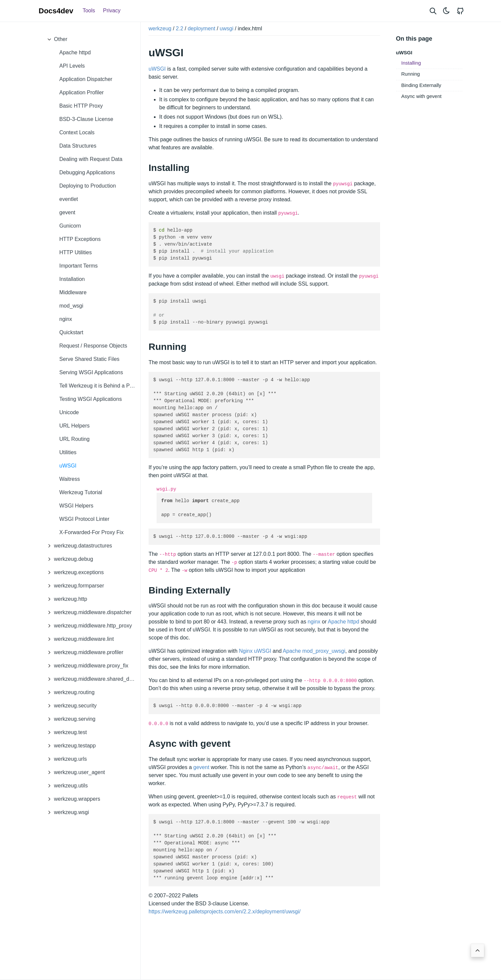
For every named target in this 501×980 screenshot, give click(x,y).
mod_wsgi (71, 306)
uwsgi (227, 28)
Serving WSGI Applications (91, 372)
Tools (89, 10)
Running (411, 74)
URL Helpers (74, 426)
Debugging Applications (87, 172)
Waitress (70, 479)
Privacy (112, 10)
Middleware (73, 292)
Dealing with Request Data (91, 159)
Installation (72, 279)
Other (56, 39)
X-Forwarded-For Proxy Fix (91, 532)
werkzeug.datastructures (78, 546)
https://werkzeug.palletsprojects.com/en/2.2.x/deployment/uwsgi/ (225, 912)
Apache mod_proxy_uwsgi (314, 651)
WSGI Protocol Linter (84, 519)
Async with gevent (422, 96)
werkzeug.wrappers (72, 799)
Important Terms (78, 266)
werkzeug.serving (70, 719)
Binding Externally (421, 85)
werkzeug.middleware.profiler (84, 652)
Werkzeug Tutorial (81, 492)
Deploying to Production (88, 186)
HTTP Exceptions (80, 239)
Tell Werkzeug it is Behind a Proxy (100, 386)
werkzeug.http (66, 599)
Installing (411, 63)
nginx (66, 319)
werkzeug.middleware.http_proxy (88, 626)
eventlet (69, 199)
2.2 (180, 28)
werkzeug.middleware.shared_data (90, 679)
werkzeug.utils (66, 786)
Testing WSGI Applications (91, 399)
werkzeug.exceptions (74, 572)
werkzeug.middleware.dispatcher (88, 612)
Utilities (68, 452)
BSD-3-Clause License (86, 119)
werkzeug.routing (69, 692)
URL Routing (74, 439)
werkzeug (160, 28)
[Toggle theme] (446, 11)
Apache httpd (75, 52)
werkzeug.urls (65, 759)
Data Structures (78, 146)
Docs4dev (56, 11)
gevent (67, 212)
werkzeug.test (65, 732)
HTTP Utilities (76, 252)
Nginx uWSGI (255, 651)
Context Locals (77, 132)
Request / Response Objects (93, 346)
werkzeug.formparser (74, 586)
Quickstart (71, 332)
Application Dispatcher (86, 79)
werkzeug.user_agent (74, 772)
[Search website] (433, 11)
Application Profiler (81, 92)
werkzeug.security (70, 706)
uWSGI (68, 466)
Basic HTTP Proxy (81, 106)
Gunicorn (70, 226)
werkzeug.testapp (70, 746)
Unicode (69, 412)
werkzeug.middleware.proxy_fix (86, 666)
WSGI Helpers (76, 506)
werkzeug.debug (68, 559)
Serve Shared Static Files (89, 359)
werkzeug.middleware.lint (79, 639)
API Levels (72, 66)
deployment (201, 28)
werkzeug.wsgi (66, 812)
